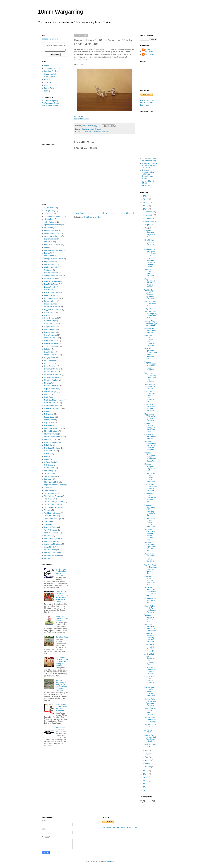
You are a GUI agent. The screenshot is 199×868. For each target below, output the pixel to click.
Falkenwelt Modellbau (52, 307)
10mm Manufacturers (52, 68)
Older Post (130, 213)
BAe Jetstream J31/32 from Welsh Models (61, 729)
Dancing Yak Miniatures (53, 281)
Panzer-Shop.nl (50, 420)
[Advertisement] (56, 125)
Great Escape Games (52, 324)
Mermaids (146, 186)
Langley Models (50, 358)
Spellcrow (48, 479)
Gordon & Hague (50, 321)
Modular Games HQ (52, 386)
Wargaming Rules (51, 74)
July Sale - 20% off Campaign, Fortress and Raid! (151, 315)
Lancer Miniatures (81, 119)
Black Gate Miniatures (52, 245)
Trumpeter (48, 522)
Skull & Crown (49, 473)
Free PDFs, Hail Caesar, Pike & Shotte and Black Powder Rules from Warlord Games (62, 597)
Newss (47, 394)
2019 (145, 202)
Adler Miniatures (50, 222)
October (148, 218)
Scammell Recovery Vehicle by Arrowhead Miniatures (149, 638)
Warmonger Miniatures (53, 544)
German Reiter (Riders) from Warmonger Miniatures (150, 702)
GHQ (46, 315)
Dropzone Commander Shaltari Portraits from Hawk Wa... (150, 457)
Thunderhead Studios (52, 507)
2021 (145, 196)
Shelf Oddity (49, 471)
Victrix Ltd (48, 536)
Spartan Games (50, 476)
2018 (145, 206)
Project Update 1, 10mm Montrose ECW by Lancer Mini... (150, 692)
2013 (145, 781)
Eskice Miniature (50, 301)
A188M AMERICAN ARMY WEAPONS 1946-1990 (150, 165)
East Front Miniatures (50, 105)
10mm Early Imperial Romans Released (62, 618)
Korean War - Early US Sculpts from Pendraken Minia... (150, 498)
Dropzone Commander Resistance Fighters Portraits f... (150, 366)
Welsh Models (49, 547)
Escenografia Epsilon (52, 298)
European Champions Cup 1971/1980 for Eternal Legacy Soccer (148, 174)
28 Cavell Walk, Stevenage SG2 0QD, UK (96, 131)
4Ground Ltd (49, 219)
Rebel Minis (49, 445)
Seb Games (49, 465)
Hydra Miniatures (51, 335)
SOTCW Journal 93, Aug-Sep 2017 (150, 303)
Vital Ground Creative (52, 538)
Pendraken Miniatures (52, 428)
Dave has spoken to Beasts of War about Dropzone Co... (151, 354)
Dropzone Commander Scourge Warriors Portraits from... (150, 534)
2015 (145, 774)
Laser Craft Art (50, 363)
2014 (145, 777)
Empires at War (50, 295)
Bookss (47, 253)
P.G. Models (49, 414)
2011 (145, 787)
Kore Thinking (49, 352)
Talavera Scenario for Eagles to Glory (149, 160)
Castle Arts (48, 270)
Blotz (46, 247)
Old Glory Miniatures (52, 403)
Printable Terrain (50, 440)
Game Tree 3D (50, 312)
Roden (47, 459)
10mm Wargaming (60, 12)
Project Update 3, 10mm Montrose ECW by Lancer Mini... (150, 477)
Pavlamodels (49, 425)
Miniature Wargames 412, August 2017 (150, 467)
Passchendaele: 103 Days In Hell (150, 601)
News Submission (51, 77)
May (147, 754)
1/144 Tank (48, 213)
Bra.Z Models (49, 256)
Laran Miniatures (50, 360)
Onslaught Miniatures (52, 406)
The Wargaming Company (54, 502)
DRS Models (49, 290)
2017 (145, 209)
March (147, 760)
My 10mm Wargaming (50, 101)
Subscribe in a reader (50, 39)
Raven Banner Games (52, 442)
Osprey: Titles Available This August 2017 (151, 323)
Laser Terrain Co (50, 366)
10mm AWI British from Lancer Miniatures (150, 273)
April (147, 757)
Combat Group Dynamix (53, 276)
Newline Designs (50, 392)
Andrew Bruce (150, 54)
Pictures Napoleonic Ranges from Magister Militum (150, 262)
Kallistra (47, 349)
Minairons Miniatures (52, 377)
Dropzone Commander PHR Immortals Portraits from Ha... (150, 510)
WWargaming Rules (52, 555)
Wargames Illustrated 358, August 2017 (150, 234)
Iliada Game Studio (51, 341)
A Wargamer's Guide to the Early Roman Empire (150, 252)
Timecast (48, 510)
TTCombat (48, 524)
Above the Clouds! (148, 731)
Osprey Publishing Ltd (52, 408)
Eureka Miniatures (51, 304)
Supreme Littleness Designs (55, 485)
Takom (47, 488)
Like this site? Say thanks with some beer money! (147, 103)
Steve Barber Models (52, 482)
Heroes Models (50, 332)
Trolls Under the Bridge (53, 519)
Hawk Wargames (51, 329)
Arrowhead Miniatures (52, 236)
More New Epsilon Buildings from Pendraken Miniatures (149, 341)
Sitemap (47, 91)
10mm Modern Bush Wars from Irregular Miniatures (150, 609)
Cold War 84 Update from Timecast (150, 330)
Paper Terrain (49, 423)
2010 (145, 790)
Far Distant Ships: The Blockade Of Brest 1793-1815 (150, 580)
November (149, 215)
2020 (145, 199)
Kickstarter (78, 116)
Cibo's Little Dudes (51, 273)
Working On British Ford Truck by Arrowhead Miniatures (150, 294)
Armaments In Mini (51, 230)
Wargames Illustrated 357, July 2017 (149, 618)
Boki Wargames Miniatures (54, 250)
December (149, 212)
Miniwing (47, 383)
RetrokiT (47, 454)
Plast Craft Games (51, 434)
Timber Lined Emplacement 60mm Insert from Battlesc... (150, 377)
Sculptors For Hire (51, 71)
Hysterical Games (51, 338)
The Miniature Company (53, 496)
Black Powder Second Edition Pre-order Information (61, 708)
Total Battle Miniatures (52, 513)
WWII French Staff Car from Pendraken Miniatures (151, 488)
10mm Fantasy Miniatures (54, 216)
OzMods (47, 411)
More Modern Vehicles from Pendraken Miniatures (150, 417)
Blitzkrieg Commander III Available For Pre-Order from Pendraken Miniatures (61, 685)
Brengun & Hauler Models (54, 259)
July (147, 228)
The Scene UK (50, 499)
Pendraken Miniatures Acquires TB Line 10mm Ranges (150, 427)
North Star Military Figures (54, 400)
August (148, 225)
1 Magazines (49, 211)
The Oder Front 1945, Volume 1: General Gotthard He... (150, 569)
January (148, 767)
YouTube (47, 82)
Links (46, 85)
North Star (48, 397)
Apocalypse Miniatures (53, 225)
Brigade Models (50, 262)
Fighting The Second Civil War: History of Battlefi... (150, 738)
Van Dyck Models (51, 530)
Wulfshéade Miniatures (53, 553)
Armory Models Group (52, 233)
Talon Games (49, 490)
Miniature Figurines (51, 380)
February (148, 764)
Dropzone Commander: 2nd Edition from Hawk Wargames (150, 446)
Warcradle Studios (51, 541)
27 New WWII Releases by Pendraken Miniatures (150, 670)
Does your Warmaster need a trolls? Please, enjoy (150, 627)
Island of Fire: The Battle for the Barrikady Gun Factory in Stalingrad (62, 662)
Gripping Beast (50, 327)
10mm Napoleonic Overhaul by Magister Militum (150, 283)
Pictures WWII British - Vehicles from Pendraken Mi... (150, 681)
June (147, 750)
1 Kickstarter (85, 129)
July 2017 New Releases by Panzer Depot (150, 719)
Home (105, 213)
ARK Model (48, 228)
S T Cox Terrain (50, 462)
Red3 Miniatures (50, 451)
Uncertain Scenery (51, 527)
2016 (145, 771)
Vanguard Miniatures (52, 533)
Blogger (111, 861)
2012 (145, 784)
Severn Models (50, 468)
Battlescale (48, 242)
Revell (47, 457)
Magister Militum (50, 372)
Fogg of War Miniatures (53, 310)
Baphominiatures (50, 239)
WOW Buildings (50, 550)
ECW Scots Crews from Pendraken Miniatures (150, 408)
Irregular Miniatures (51, 343)
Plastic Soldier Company (53, 437)
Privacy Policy (49, 88)
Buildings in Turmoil (51, 264)
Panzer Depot (49, 417)
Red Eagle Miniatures (52, 448)
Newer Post (79, 213)
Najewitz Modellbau (51, 389)
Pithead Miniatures (51, 431)
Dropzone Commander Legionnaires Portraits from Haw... (150, 547)
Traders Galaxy (50, 516)
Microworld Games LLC (53, 375)
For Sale (47, 80)
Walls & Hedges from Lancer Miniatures (150, 386)
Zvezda (47, 558)
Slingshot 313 (149, 309)
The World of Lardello (52, 505)
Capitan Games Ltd (51, 267)
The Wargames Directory (51, 103)
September (149, 221)
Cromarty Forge (50, 278)
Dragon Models (50, 287)
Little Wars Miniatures (52, 369)
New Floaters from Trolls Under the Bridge (149, 243)
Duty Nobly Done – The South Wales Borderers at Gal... (150, 592)
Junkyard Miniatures (52, 346)
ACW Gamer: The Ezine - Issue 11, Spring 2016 (150, 648)
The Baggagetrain (51, 493)
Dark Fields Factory (51, 284)
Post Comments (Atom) (93, 217)
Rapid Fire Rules (62, 637)
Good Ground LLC (51, 318)
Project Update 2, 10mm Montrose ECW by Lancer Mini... (150, 522)
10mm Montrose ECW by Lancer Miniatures (150, 711)
